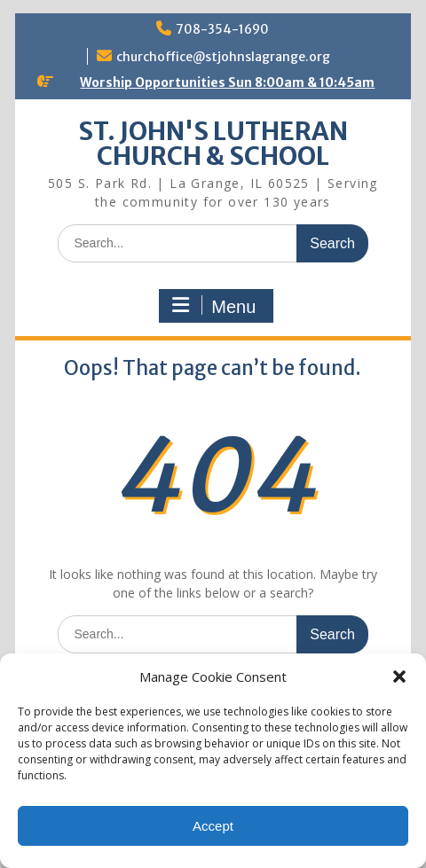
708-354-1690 (222, 29)
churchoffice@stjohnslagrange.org (223, 57)
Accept (213, 826)
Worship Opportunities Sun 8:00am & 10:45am (227, 82)
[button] (399, 676)
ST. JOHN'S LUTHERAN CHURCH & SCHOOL (213, 144)
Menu (214, 306)
